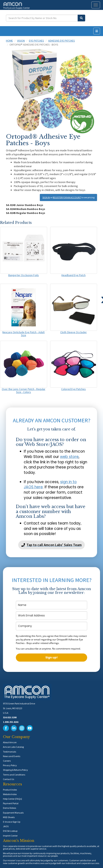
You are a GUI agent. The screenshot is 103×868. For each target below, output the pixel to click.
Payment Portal (11, 803)
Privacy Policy (10, 765)
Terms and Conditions (14, 775)
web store (69, 457)
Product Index (10, 790)
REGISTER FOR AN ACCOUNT (67, 197)
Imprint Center (10, 836)
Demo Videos (10, 808)
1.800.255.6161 (11, 722)
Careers (7, 761)
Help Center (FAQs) (12, 799)
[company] (51, 626)
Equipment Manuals (13, 813)
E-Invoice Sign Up (12, 822)
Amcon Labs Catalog (13, 747)
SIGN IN (46, 197)
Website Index (10, 794)
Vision (21, 41)
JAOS (6, 826)
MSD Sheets (9, 817)
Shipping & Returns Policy (15, 770)
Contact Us (9, 779)
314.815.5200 (10, 717)
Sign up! (51, 657)
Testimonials (10, 752)
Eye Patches (36, 41)
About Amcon (10, 742)
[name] (51, 605)
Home (9, 41)
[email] (51, 616)
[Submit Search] (81, 18)
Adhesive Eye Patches (62, 41)
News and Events (12, 756)
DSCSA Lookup (10, 831)
